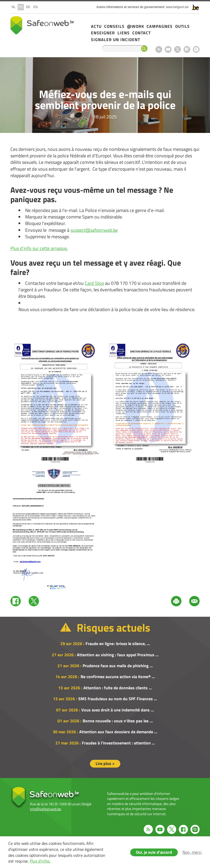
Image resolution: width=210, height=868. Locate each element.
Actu (96, 26)
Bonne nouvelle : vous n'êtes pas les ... (118, 721)
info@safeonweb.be (45, 809)
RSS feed (159, 49)
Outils (182, 26)
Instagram (196, 49)
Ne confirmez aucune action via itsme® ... (118, 677)
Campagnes (160, 26)
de (28, 7)
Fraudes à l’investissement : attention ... (118, 743)
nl (13, 7)
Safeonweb (42, 25)
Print (176, 601)
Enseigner (103, 33)
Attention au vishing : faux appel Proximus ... (118, 655)
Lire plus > (105, 763)
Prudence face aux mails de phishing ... (118, 666)
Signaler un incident (116, 40)
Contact (142, 33)
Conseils (114, 26)
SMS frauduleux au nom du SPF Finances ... (118, 699)
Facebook (187, 49)
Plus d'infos (40, 861)
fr (21, 7)
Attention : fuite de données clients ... (118, 688)
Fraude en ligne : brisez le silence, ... (118, 644)
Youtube (168, 49)
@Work (136, 26)
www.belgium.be (177, 7)
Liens (124, 33)
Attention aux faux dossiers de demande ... (118, 732)
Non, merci (192, 852)
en (35, 7)
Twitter (34, 601)
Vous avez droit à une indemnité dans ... (118, 710)
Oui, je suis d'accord (154, 852)
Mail (194, 601)
